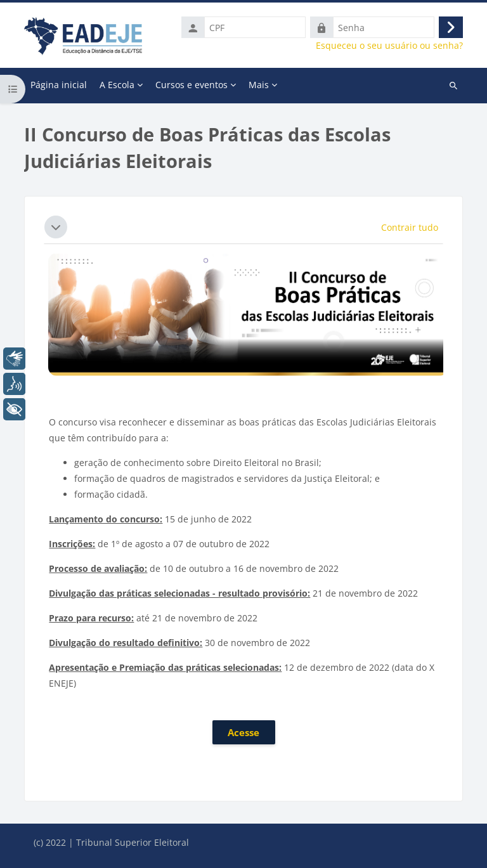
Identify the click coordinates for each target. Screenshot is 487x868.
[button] (56, 227)
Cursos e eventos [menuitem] (192, 85)
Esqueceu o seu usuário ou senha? (389, 46)
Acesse (243, 732)
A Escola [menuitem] (117, 85)
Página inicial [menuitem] (59, 85)
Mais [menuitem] (259, 85)
